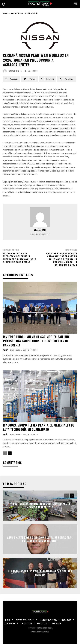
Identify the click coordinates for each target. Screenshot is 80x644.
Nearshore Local (21, 13)
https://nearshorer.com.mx (40, 234)
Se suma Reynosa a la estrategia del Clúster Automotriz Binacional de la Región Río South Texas (20, 258)
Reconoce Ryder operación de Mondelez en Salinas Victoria (40, 573)
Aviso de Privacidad (40, 632)
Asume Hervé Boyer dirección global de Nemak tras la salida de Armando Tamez (40, 539)
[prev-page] (5, 453)
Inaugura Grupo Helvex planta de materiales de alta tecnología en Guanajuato (39, 427)
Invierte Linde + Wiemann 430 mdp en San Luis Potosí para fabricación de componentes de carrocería (36, 341)
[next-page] (10, 453)
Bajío (35, 13)
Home (6, 13)
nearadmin (14, 71)
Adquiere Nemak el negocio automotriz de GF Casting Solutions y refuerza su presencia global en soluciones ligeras (62, 259)
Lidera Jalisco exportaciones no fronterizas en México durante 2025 (40, 506)
